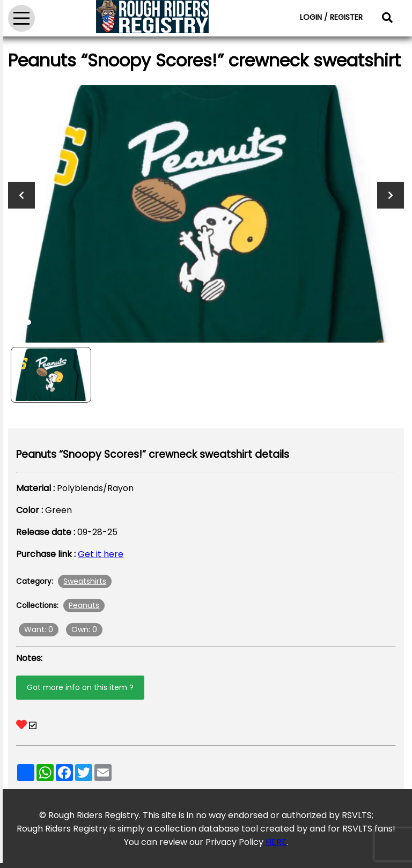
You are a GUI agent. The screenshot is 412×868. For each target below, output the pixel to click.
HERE (276, 842)
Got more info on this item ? (80, 687)
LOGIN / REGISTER (331, 17)
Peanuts (84, 605)
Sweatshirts (85, 581)
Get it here (101, 554)
